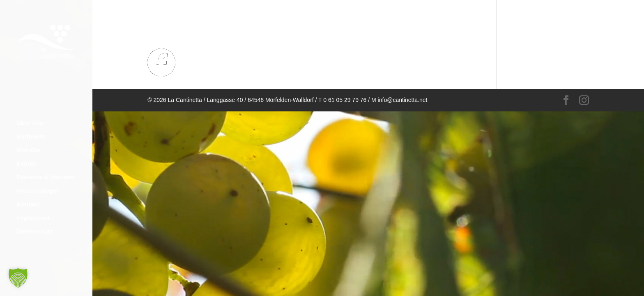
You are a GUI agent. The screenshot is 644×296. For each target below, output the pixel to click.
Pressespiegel (37, 185)
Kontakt (28, 198)
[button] (18, 278)
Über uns (30, 117)
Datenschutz (35, 225)
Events (26, 158)
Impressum (33, 212)
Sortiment (31, 131)
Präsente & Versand (45, 171)
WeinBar (29, 144)
